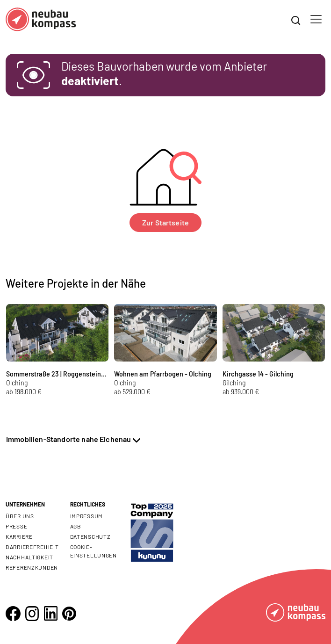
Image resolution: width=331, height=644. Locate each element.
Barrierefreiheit (32, 547)
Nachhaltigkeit (29, 557)
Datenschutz (90, 536)
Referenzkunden (32, 567)
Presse (16, 526)
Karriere (19, 536)
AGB (76, 526)
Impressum (86, 516)
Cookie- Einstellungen (94, 551)
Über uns (20, 516)
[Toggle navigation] (316, 19)
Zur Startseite (165, 222)
